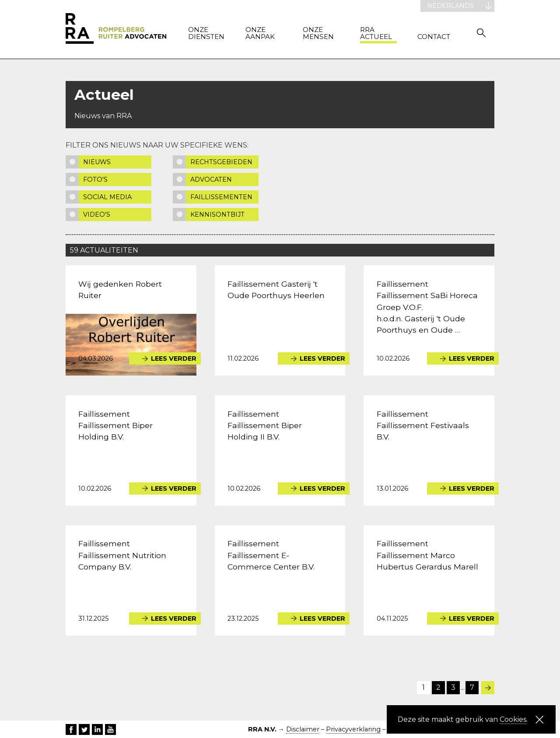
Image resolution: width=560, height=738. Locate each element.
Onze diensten (206, 33)
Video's (97, 214)
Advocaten (211, 179)
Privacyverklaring (353, 729)
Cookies (513, 719)
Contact (434, 37)
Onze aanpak (260, 33)
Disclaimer (303, 729)
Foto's (95, 179)
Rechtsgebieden (221, 162)
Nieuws (97, 162)
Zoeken (481, 33)
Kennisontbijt (217, 214)
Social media (107, 197)
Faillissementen (221, 197)
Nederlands (450, 6)
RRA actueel (376, 33)
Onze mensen (318, 33)
